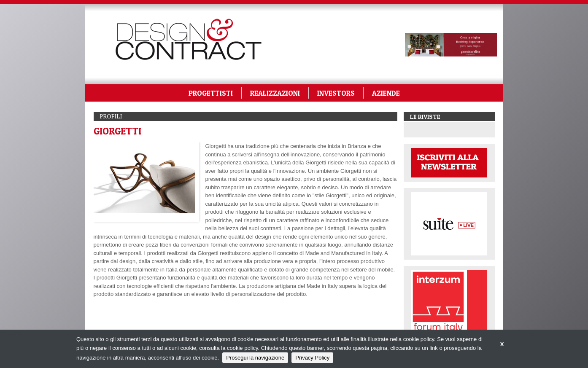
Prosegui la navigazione (255, 358)
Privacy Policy (312, 358)
